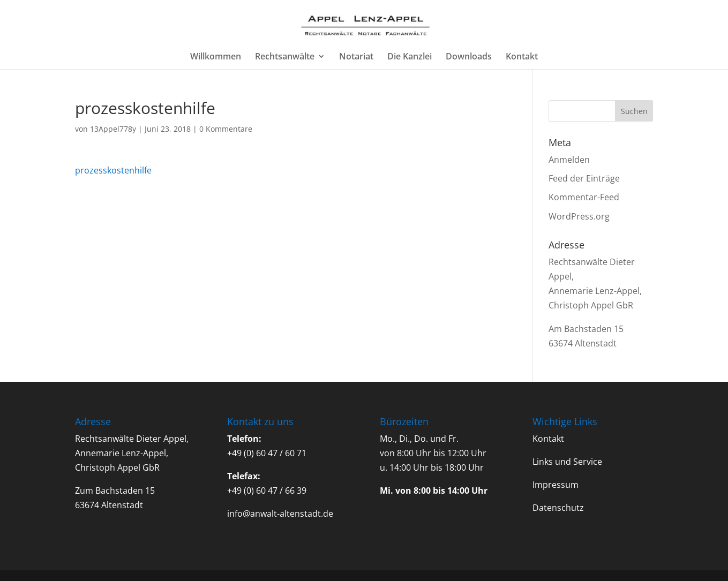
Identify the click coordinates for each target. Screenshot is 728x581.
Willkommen (216, 57)
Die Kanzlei (410, 57)
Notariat (356, 57)
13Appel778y (113, 129)
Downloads (469, 57)
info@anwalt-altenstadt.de (280, 514)
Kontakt (522, 57)
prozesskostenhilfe (113, 170)
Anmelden (569, 160)
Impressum (556, 485)
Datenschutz (558, 508)
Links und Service (567, 462)
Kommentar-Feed (584, 197)
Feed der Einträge (584, 178)
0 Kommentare (226, 129)
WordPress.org (579, 216)
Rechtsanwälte (285, 57)
